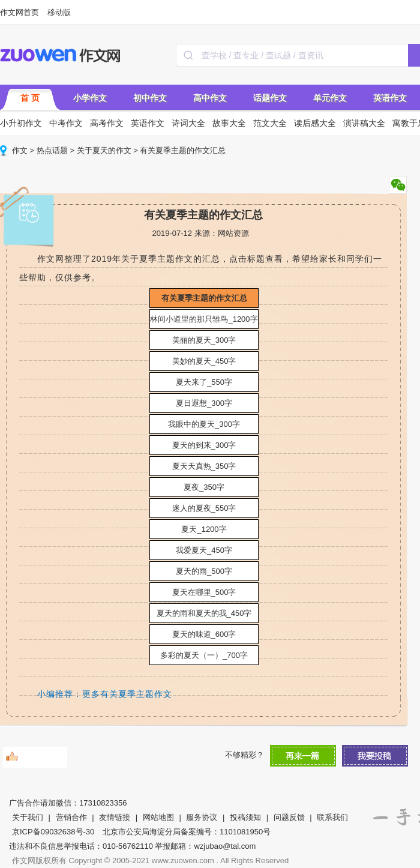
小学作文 (90, 98)
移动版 (59, 12)
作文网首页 (19, 12)
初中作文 (150, 98)
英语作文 (390, 98)
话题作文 (270, 98)
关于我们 (28, 817)
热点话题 (52, 150)
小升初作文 (21, 123)
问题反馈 (289, 817)
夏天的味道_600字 (204, 634)
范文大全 (270, 123)
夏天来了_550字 (204, 382)
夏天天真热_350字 (204, 466)
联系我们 (332, 817)
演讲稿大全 (364, 123)
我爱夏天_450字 (204, 550)
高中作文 (210, 98)
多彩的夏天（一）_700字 (204, 655)
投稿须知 (245, 817)
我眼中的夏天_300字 (204, 424)
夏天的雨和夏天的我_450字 (204, 613)
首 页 (30, 98)
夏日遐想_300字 (204, 403)
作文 (20, 150)
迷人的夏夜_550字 (204, 508)
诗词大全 (188, 123)
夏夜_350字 (204, 487)
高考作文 (107, 123)
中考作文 (66, 123)
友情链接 (115, 817)
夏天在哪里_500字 (204, 592)
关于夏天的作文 (104, 150)
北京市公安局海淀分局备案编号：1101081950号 (187, 832)
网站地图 (158, 817)
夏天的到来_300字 (204, 445)
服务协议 (202, 817)
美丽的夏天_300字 (204, 340)
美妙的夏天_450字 (204, 361)
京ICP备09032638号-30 (53, 832)
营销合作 (71, 817)
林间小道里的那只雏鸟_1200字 (204, 319)
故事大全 (229, 123)
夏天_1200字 (204, 529)
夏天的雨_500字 (204, 571)
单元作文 (330, 98)
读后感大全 (315, 123)
